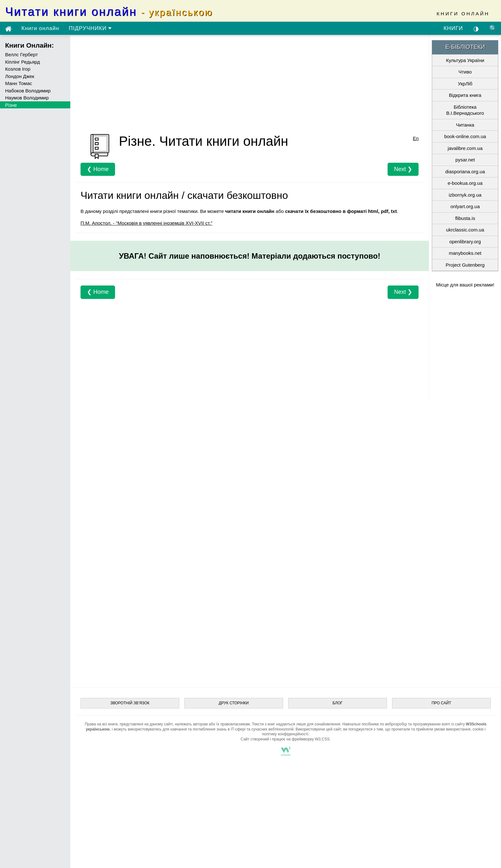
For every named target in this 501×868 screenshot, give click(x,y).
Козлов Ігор (18, 69)
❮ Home (98, 169)
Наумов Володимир (27, 98)
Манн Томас (19, 83)
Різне (11, 105)
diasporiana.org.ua (465, 172)
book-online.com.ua (465, 136)
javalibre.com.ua (465, 148)
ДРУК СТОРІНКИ (234, 703)
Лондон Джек (20, 76)
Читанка (465, 125)
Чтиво (465, 72)
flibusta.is (465, 218)
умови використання (452, 729)
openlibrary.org (465, 242)
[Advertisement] (250, 85)
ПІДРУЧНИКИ (90, 28)
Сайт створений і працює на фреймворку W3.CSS (285, 739)
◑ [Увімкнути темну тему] (476, 28)
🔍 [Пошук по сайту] (493, 28)
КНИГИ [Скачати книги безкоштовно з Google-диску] (453, 28)
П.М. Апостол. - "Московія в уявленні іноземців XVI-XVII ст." (146, 223)
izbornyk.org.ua (465, 195)
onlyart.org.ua (465, 206)
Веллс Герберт (21, 55)
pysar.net (465, 160)
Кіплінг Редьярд (23, 62)
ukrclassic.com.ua (465, 230)
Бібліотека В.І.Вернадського (465, 110)
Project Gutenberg (465, 265)
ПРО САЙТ (441, 703)
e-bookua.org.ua (465, 183)
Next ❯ (403, 169)
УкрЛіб (465, 84)
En (416, 138)
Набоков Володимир (28, 91)
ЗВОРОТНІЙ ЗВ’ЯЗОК (130, 703)
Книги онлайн (40, 28)
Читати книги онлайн (109, 12)
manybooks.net (465, 253)
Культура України (465, 60)
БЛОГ (338, 703)
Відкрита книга (465, 95)
